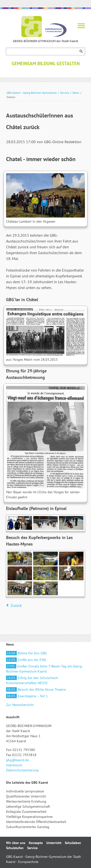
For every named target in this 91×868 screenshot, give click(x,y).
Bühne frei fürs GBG (26, 653)
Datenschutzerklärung (22, 770)
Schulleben (73, 843)
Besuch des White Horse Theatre (36, 689)
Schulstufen (15, 848)
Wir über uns (16, 843)
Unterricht (54, 843)
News (76, 93)
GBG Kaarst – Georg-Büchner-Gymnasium (32, 93)
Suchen (81, 51)
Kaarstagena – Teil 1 (27, 696)
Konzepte (36, 843)
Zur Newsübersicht (20, 705)
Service (65, 93)
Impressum (14, 765)
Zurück (16, 605)
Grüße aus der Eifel (26, 660)
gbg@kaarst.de (17, 760)
